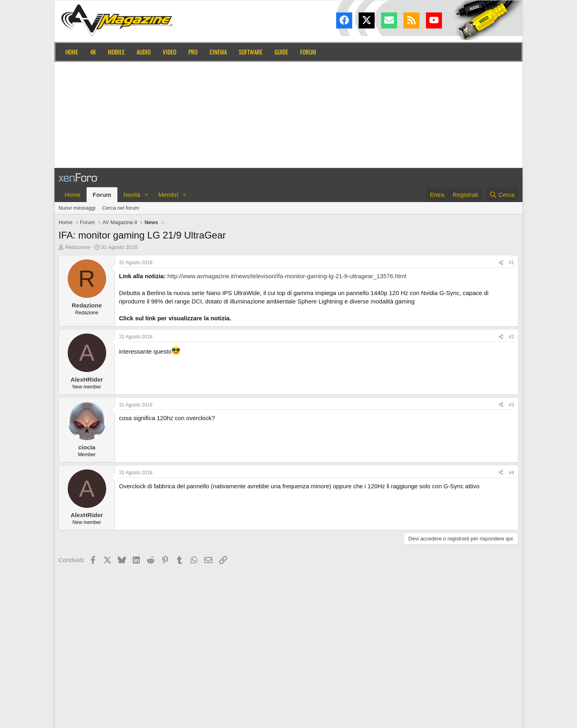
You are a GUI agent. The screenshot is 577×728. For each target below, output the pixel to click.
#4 (511, 473)
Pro (193, 52)
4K (93, 52)
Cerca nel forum (121, 208)
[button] (147, 195)
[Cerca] (502, 195)
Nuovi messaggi (77, 208)
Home (72, 52)
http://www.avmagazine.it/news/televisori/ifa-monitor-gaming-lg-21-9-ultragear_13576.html (287, 276)
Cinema (218, 52)
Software (251, 52)
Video (169, 52)
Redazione (78, 247)
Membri (168, 195)
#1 (511, 263)
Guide (281, 52)
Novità (132, 195)
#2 (511, 337)
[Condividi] (501, 263)
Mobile (116, 52)
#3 (511, 405)
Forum (308, 52)
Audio (144, 52)
